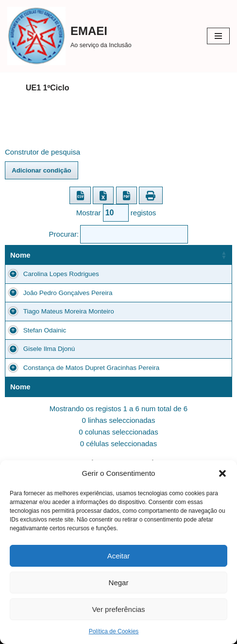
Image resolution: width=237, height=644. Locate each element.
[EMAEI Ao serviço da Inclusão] (69, 36)
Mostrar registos (116, 213)
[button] (222, 473)
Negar (119, 583)
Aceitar (119, 556)
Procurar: (119, 234)
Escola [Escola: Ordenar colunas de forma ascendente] (188, 255)
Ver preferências (118, 609)
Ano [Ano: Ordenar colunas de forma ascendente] (109, 255)
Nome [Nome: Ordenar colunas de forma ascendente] (20, 255)
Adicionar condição (41, 170)
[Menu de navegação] (218, 36)
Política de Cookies (114, 631)
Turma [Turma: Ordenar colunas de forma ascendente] (146, 255)
